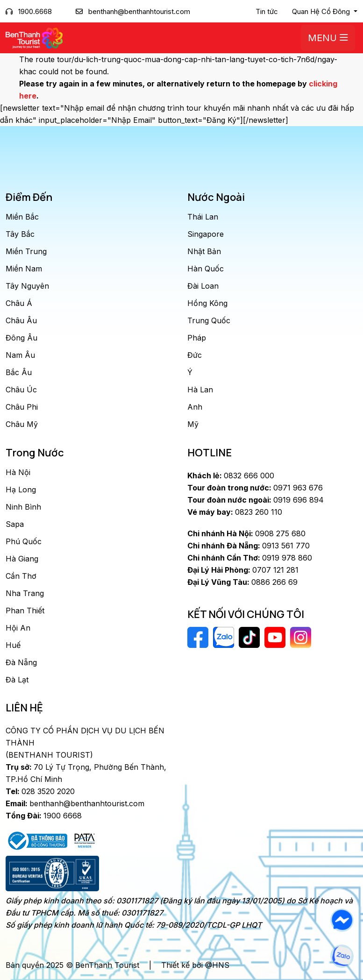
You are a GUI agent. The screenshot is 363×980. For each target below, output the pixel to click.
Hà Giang (22, 559)
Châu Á (19, 303)
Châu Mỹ (22, 424)
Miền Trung (26, 251)
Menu (328, 38)
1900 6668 (44, 816)
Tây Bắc (20, 234)
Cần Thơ (21, 576)
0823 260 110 (235, 512)
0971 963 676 (255, 488)
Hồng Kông (207, 303)
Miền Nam (24, 269)
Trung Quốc (209, 320)
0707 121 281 (243, 570)
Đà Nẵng (21, 662)
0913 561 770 (249, 546)
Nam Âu (20, 355)
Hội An (18, 628)
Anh (195, 407)
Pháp (197, 338)
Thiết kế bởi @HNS (195, 965)
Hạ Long (21, 490)
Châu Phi (22, 407)
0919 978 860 (250, 558)
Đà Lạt (17, 680)
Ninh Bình (23, 507)
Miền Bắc (22, 217)
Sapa (15, 524)
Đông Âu (21, 338)
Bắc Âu (19, 372)
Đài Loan (203, 286)
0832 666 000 (231, 476)
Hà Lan (200, 390)
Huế (13, 645)
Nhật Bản (204, 251)
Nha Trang (25, 593)
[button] (325, 12)
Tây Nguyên (27, 286)
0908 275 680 (246, 533)
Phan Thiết (25, 611)
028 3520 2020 (40, 791)
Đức (195, 355)
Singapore (206, 234)
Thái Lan (203, 217)
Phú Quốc (24, 541)
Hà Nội (18, 472)
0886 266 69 (242, 582)
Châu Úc (21, 390)
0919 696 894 (256, 500)
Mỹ (193, 424)
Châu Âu (21, 320)
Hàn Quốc (206, 269)
